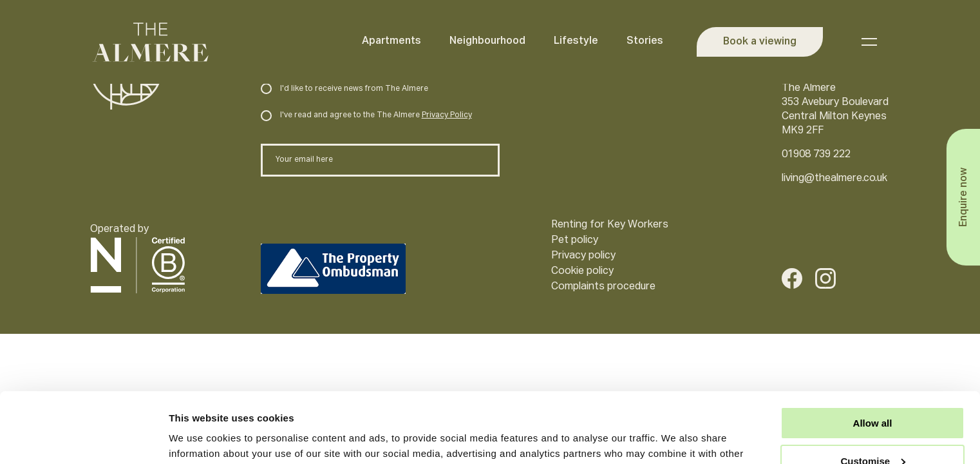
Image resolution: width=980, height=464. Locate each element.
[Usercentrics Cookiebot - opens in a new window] (83, 439)
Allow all (873, 357)
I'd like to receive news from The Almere (344, 89)
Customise (873, 395)
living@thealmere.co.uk (834, 179)
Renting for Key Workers (610, 225)
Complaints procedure (603, 287)
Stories (645, 41)
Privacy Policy (447, 115)
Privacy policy (583, 256)
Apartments (391, 41)
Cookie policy (582, 271)
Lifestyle (576, 41)
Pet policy (575, 240)
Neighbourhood (487, 41)
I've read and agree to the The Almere (366, 115)
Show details (199, 439)
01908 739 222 (816, 155)
